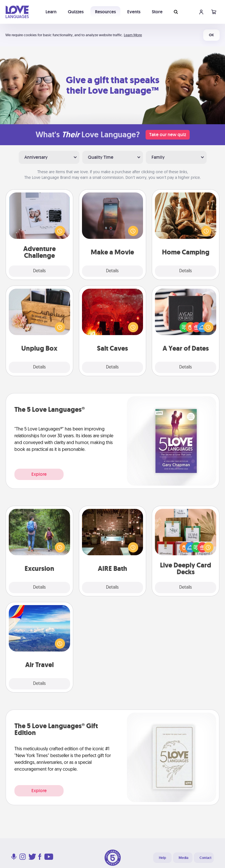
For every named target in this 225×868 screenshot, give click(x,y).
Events (134, 12)
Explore (39, 474)
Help (162, 858)
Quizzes (76, 12)
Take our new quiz (168, 135)
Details (39, 271)
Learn (51, 12)
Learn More (133, 35)
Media (183, 858)
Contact (205, 858)
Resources (105, 12)
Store (157, 12)
